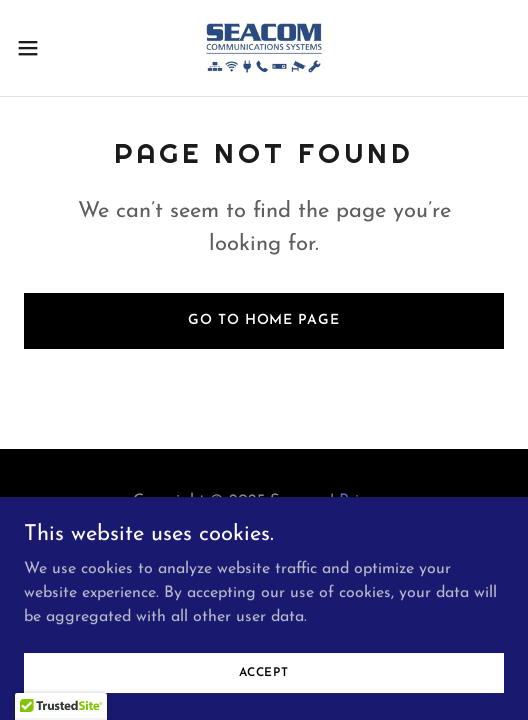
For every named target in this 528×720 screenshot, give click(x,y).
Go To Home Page (263, 320)
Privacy (365, 501)
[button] (46, 48)
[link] (264, 48)
